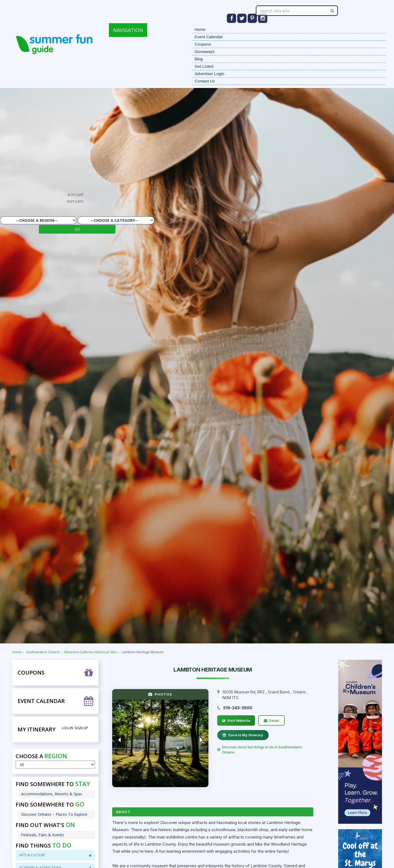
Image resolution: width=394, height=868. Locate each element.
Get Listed (204, 66)
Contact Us (205, 81)
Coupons (203, 44)
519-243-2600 (238, 708)
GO (77, 229)
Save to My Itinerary (243, 735)
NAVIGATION (128, 30)
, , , (265, 695)
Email (271, 720)
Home (200, 29)
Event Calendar (209, 37)
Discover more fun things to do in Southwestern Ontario (260, 750)
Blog (199, 59)
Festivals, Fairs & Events (43, 835)
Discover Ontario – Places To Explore (54, 814)
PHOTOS (160, 694)
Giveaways (205, 52)
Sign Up (81, 728)
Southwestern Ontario (43, 652)
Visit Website (236, 720)
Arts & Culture (55, 855)
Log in (67, 728)
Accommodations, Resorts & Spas (52, 794)
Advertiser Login (209, 74)
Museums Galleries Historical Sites (91, 652)
